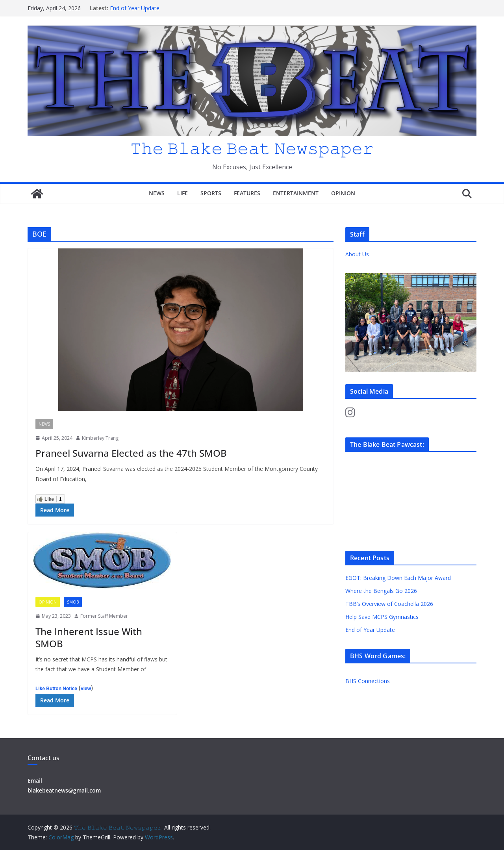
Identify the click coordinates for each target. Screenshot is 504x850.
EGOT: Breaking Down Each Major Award (398, 578)
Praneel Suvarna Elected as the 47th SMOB (131, 453)
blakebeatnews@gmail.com (64, 790)
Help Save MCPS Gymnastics (382, 617)
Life (183, 193)
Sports (211, 193)
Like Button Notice (56, 689)
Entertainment (296, 193)
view (86, 689)
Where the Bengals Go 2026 (381, 591)
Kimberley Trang (100, 438)
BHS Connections (368, 681)
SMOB (73, 602)
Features (247, 193)
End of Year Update (135, 8)
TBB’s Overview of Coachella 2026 (390, 604)
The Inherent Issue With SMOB (89, 637)
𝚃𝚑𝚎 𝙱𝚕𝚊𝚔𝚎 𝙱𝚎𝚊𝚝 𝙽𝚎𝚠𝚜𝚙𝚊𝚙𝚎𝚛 (252, 148)
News (157, 193)
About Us (357, 254)
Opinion (343, 193)
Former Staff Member (104, 616)
